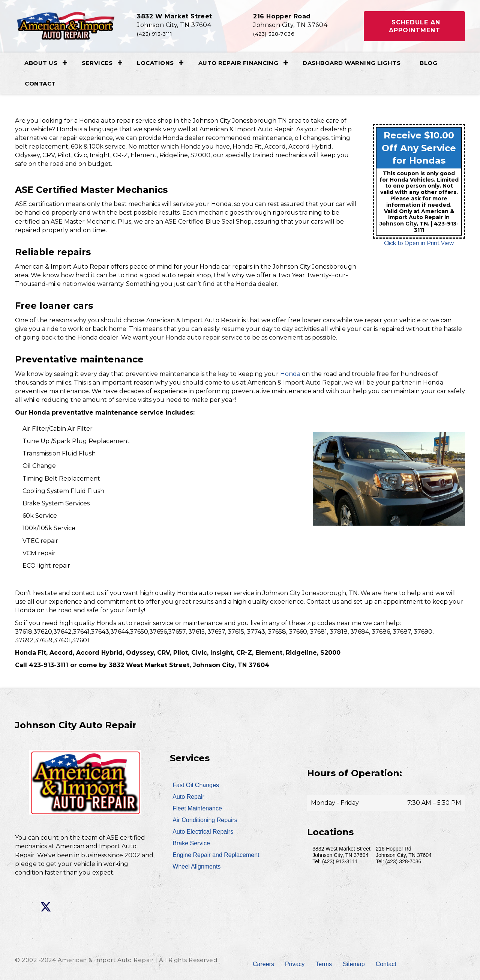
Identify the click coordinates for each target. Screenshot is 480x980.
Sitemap (354, 964)
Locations (155, 63)
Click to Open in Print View (419, 243)
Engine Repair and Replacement (216, 855)
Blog (428, 63)
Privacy (295, 964)
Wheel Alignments (196, 867)
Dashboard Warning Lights (352, 63)
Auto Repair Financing (238, 63)
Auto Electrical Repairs (203, 832)
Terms (324, 964)
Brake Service (191, 843)
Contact (40, 83)
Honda (290, 374)
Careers (263, 964)
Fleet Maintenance (197, 808)
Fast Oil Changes (196, 785)
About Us (41, 63)
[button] (414, 26)
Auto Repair (188, 797)
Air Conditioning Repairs (205, 820)
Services (97, 63)
